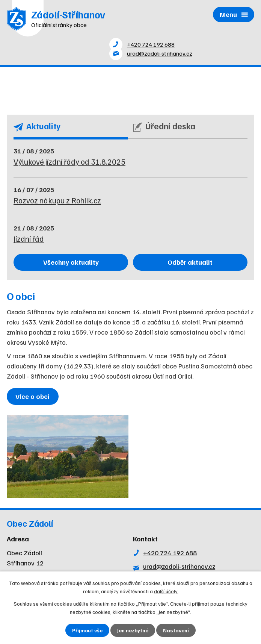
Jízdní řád (29, 239)
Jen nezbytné (133, 630)
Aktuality (37, 126)
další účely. (166, 591)
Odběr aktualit (190, 262)
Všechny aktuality (71, 262)
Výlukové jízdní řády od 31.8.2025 (69, 162)
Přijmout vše (87, 630)
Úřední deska (164, 126)
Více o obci (32, 396)
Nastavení (176, 630)
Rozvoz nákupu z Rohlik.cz (57, 200)
